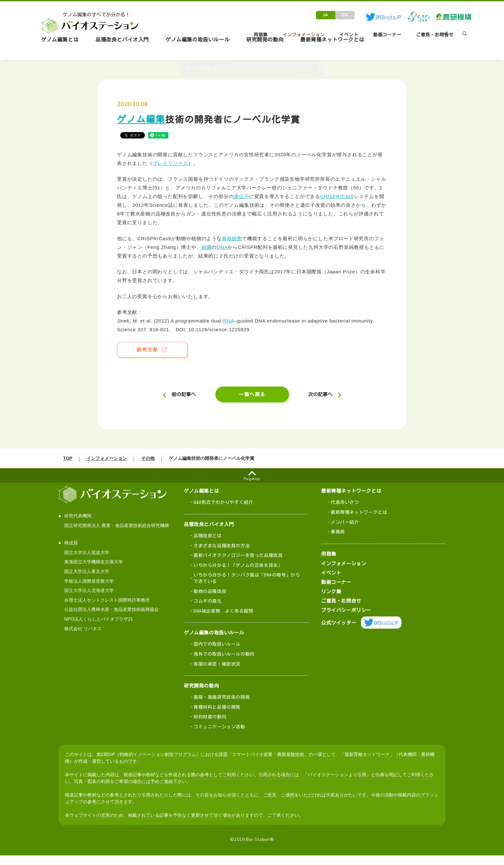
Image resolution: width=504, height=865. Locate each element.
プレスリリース (171, 163)
